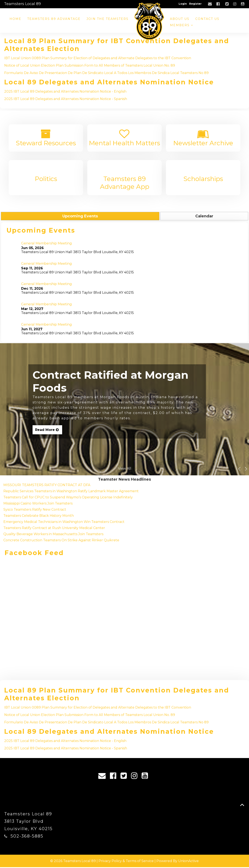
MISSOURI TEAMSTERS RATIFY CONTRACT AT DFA (47, 486)
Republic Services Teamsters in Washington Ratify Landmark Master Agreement (71, 492)
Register (195, 4)
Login (183, 4)
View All (125, 469)
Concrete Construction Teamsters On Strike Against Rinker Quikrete (61, 541)
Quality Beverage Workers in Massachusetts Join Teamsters (53, 535)
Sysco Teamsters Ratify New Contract (35, 510)
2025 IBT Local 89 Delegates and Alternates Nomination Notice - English (65, 91)
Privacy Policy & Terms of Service (126, 862)
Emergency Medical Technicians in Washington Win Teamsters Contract (64, 523)
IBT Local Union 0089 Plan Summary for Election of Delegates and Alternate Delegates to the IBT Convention (98, 58)
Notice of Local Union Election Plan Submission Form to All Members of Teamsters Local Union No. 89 (90, 65)
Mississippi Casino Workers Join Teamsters (38, 504)
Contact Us (207, 19)
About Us (180, 19)
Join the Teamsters (107, 19)
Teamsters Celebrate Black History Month (39, 516)
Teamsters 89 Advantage (54, 19)
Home (15, 19)
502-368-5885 (27, 837)
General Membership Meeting (47, 244)
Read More (47, 431)
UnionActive (188, 862)
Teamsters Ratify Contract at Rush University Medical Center (54, 529)
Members (182, 25)
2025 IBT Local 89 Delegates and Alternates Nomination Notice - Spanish (66, 99)
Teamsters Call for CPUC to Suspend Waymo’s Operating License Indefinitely (68, 498)
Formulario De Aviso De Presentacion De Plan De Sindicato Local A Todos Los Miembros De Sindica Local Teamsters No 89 (106, 73)
